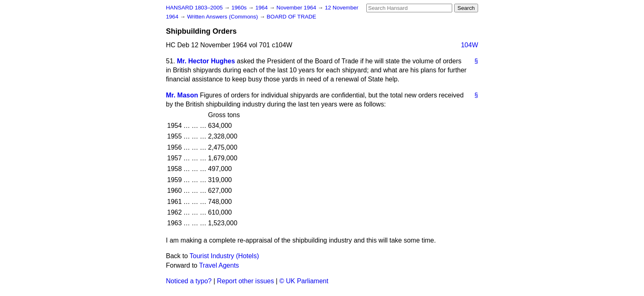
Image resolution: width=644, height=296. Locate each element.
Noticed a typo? (189, 281)
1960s (240, 8)
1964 (262, 8)
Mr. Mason (182, 95)
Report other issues (245, 281)
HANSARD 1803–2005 (194, 8)
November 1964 (297, 8)
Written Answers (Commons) (223, 17)
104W (469, 45)
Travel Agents (219, 265)
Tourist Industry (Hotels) (224, 256)
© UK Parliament (304, 281)
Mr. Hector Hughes (206, 61)
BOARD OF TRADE (291, 17)
